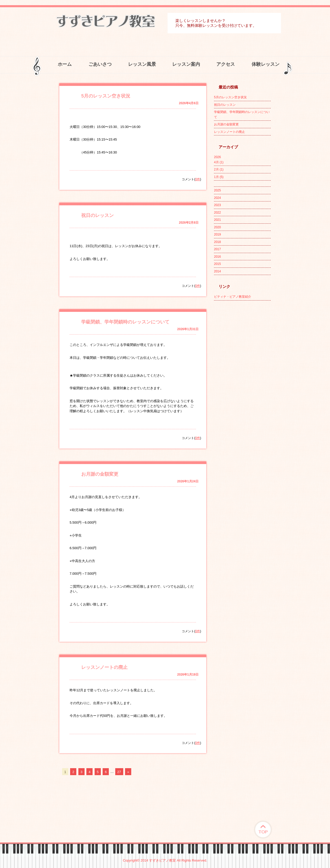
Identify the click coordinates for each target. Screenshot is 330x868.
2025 (217, 190)
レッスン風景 (142, 64)
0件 (198, 179)
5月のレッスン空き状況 (106, 96)
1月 (219, 177)
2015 (217, 264)
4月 (219, 162)
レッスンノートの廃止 (104, 667)
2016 (217, 257)
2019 (217, 234)
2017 (217, 249)
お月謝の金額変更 (100, 474)
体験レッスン (266, 64)
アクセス (226, 64)
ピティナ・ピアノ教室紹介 (233, 297)
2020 (217, 227)
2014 (217, 271)
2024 (217, 198)
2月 (219, 169)
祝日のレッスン (97, 215)
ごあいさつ (100, 64)
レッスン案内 (186, 64)
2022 (217, 213)
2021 (217, 220)
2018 (217, 242)
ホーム (65, 64)
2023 (217, 205)
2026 (217, 157)
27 (119, 772)
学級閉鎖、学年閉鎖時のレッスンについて (125, 322)
